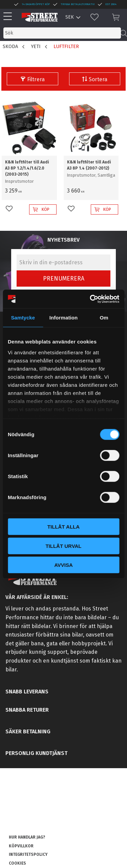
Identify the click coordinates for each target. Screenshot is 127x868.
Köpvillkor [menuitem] (21, 846)
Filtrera (36, 79)
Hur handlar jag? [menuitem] (27, 837)
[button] (9, 17)
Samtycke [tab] (23, 318)
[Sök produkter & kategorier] (62, 33)
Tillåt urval (63, 546)
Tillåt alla (63, 527)
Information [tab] (64, 318)
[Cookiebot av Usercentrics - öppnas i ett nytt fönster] (90, 299)
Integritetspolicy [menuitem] (28, 854)
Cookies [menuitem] (17, 863)
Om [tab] (104, 318)
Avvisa (63, 565)
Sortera (98, 79)
